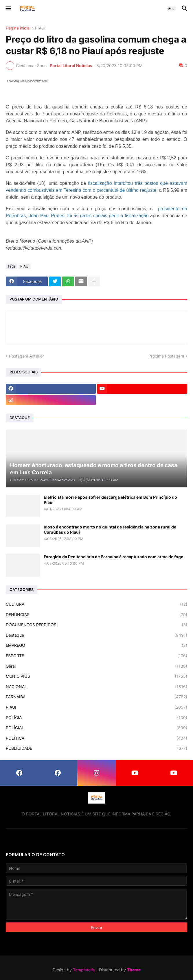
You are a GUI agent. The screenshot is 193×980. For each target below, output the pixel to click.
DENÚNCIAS (96, 615)
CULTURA (96, 604)
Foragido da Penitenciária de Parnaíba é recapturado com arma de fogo (114, 557)
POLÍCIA (96, 718)
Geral (96, 666)
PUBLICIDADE (96, 748)
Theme (134, 970)
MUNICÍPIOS (96, 676)
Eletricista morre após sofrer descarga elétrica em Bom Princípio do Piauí (110, 500)
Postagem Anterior (26, 356)
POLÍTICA (96, 738)
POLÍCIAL (96, 728)
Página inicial (18, 28)
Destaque (96, 635)
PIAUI (40, 28)
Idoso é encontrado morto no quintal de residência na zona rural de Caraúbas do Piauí (110, 529)
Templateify (84, 970)
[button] (8, 9)
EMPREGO (96, 645)
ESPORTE (96, 656)
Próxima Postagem (166, 356)
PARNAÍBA (96, 697)
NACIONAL (96, 687)
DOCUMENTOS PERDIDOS (96, 625)
